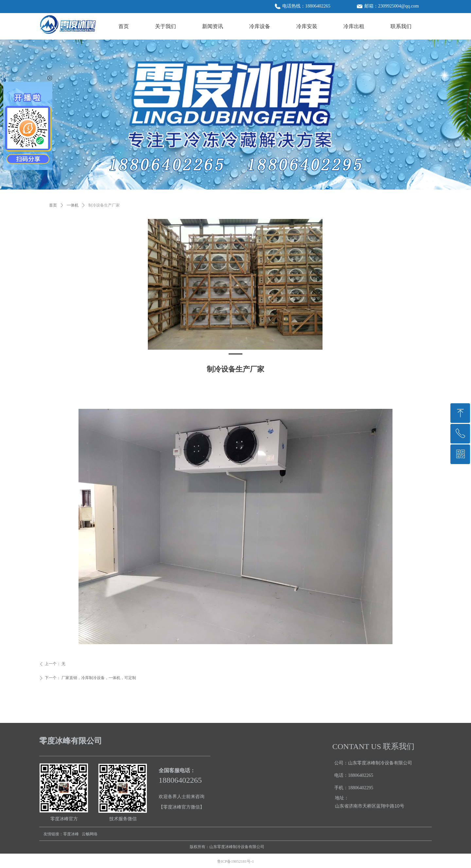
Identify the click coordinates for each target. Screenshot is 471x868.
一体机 (73, 205)
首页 (53, 205)
